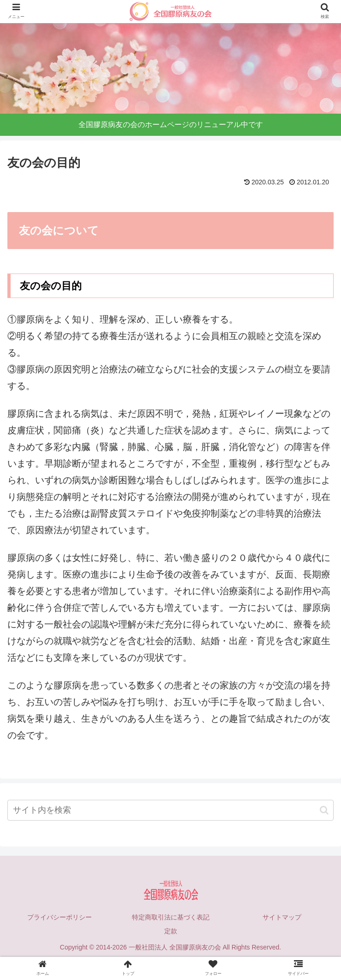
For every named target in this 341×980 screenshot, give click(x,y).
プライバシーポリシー (60, 917)
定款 (171, 931)
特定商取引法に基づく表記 (171, 917)
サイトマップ (282, 917)
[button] (324, 810)
